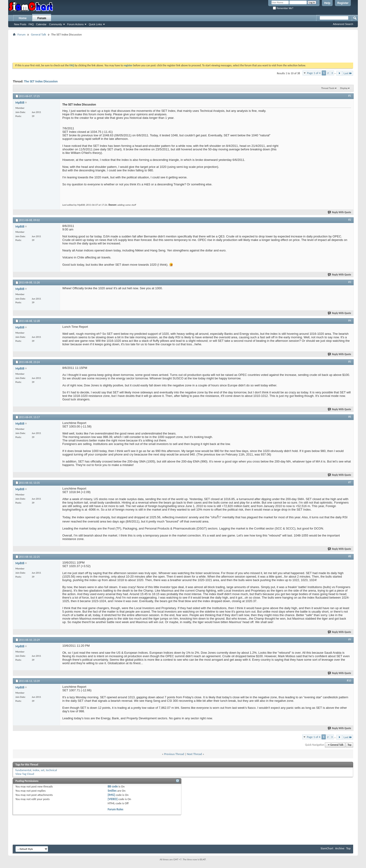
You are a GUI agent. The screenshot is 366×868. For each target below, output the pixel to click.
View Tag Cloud (25, 774)
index (36, 770)
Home (23, 18)
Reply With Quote (340, 212)
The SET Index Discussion (41, 81)
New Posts (20, 24)
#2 (350, 220)
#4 (350, 321)
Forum (42, 18)
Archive (340, 848)
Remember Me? (283, 8)
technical (51, 770)
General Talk (38, 34)
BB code (113, 786)
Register (343, 3)
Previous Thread (174, 754)
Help (327, 3)
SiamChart (327, 848)
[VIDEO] (113, 799)
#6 (350, 417)
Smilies (112, 791)
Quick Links (95, 24)
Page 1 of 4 (314, 73)
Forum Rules (115, 809)
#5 (350, 362)
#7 (350, 482)
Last (348, 73)
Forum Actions (75, 24)
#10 (349, 681)
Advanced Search (343, 24)
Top (349, 745)
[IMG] (111, 795)
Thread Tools (328, 88)
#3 (350, 282)
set (43, 770)
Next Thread (194, 754)
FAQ (31, 24)
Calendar (41, 24)
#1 (350, 96)
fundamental (23, 770)
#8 (350, 556)
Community (56, 24)
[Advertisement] (183, 48)
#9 (350, 639)
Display (344, 88)
